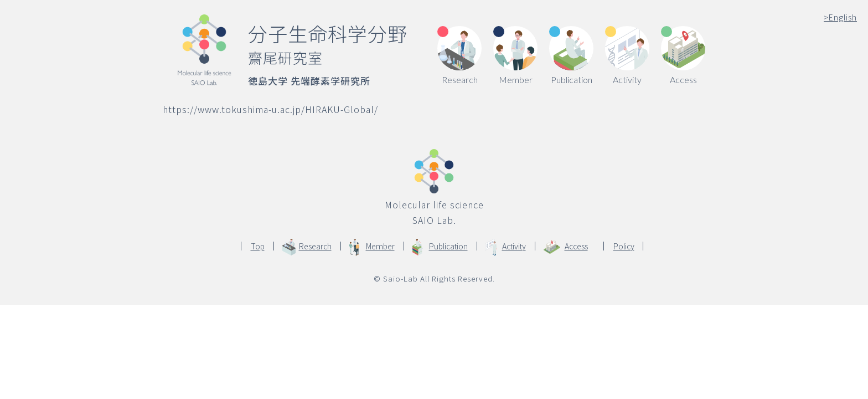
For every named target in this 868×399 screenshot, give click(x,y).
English (840, 17)
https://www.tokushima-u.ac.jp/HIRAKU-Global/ (270, 109)
